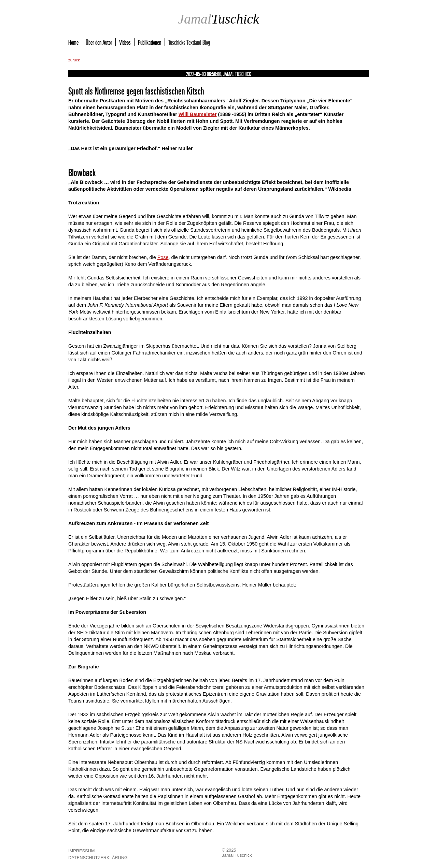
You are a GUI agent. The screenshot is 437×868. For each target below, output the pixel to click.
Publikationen (150, 42)
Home (73, 42)
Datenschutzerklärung (98, 858)
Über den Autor (99, 42)
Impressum (82, 851)
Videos (125, 42)
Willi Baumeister (198, 114)
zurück (74, 60)
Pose (163, 257)
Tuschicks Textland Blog (189, 42)
